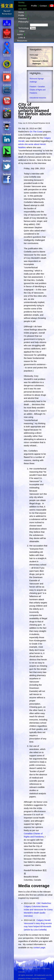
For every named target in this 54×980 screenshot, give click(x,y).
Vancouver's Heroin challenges (40, 62)
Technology (24, 28)
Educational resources (38, 98)
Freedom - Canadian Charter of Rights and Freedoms (38, 90)
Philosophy (23, 22)
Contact (43, 6)
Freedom (22, 18)
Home (21, 12)
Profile (34, 6)
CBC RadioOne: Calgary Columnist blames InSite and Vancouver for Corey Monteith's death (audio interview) (38, 910)
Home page (34, 55)
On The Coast (36, 132)
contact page (39, 947)
